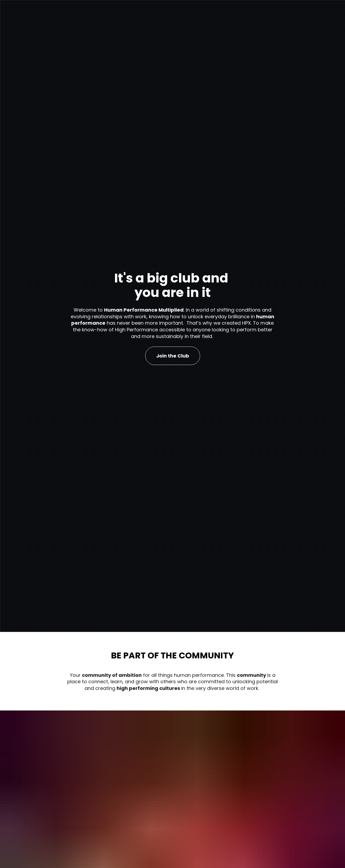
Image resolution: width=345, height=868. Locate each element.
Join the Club (173, 365)
